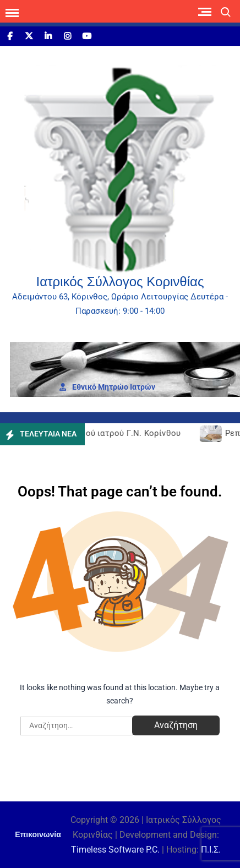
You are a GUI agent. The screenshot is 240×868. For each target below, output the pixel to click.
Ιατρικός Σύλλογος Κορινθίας (120, 282)
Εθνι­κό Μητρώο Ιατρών (107, 387)
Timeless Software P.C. (115, 850)
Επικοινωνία (38, 834)
